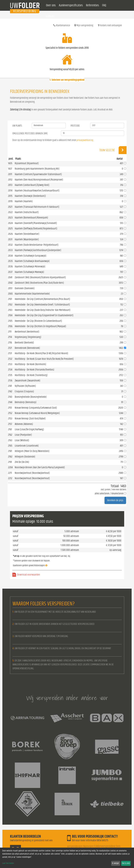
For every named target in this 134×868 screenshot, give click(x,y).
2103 (10, 310)
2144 (10, 402)
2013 (10, 185)
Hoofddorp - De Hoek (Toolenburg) (31, 375)
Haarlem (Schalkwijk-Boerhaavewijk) (32, 261)
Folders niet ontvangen (110, 25)
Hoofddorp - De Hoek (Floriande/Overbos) (34, 370)
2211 (10, 473)
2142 (10, 391)
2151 (10, 408)
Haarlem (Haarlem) (24, 201)
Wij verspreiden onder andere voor (67, 698)
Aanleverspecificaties (71, 5)
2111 (10, 332)
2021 (10, 207)
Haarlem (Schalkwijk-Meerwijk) (29, 272)
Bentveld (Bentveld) (24, 343)
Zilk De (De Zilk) (22, 462)
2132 (10, 359)
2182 (10, 457)
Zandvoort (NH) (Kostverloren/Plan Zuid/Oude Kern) (39, 283)
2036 (10, 266)
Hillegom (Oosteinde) (25, 457)
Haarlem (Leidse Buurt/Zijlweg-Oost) (32, 185)
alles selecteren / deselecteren (109, 493)
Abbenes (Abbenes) (24, 424)
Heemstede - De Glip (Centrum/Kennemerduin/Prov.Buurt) (42, 299)
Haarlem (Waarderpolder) (27, 239)
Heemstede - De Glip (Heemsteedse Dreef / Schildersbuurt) (42, 305)
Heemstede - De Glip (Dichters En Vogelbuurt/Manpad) (40, 326)
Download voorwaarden (29, 575)
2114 (10, 337)
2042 (10, 283)
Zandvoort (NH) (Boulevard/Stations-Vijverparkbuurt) (40, 277)
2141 (10, 386)
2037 (10, 272)
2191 (10, 462)
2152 (10, 413)
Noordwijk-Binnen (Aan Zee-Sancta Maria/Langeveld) (40, 467)
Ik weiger (116, 863)
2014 (10, 191)
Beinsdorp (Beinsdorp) (26, 402)
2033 (10, 250)
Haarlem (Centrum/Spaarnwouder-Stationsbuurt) (38, 174)
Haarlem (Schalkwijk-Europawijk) (31, 256)
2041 (10, 277)
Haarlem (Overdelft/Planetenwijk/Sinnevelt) (36, 223)
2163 (10, 440)
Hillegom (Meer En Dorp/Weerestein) (32, 451)
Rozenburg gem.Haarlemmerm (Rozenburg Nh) (37, 169)
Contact (50, 16)
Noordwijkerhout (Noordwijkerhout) (32, 473)
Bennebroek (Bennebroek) (27, 348)
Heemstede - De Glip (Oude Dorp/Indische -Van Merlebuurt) (43, 310)
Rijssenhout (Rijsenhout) (27, 163)
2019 (10, 201)
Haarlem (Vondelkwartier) (27, 234)
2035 (10, 261)
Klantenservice (62, 25)
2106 (10, 326)
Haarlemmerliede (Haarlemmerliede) (32, 294)
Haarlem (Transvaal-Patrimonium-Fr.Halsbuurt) (37, 207)
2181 (10, 451)
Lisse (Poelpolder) (23, 435)
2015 (10, 196)
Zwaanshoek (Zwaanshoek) (28, 381)
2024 (10, 223)
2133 (10, 364)
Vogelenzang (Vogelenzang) (28, 337)
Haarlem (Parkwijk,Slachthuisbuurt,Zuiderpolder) (38, 250)
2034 (10, 256)
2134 (10, 370)
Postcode (75, 126)
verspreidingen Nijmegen (80, 846)
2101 (10, 299)
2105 (10, 321)
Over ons (51, 5)
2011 (10, 174)
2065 (10, 294)
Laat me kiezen (8, 863)
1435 (10, 163)
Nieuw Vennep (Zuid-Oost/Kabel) (30, 418)
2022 (10, 212)
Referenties (92, 5)
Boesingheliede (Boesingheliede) (31, 397)
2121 (10, 348)
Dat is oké (126, 863)
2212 (10, 478)
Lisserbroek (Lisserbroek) (27, 446)
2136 (10, 381)
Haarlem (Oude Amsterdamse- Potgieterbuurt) (37, 245)
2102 (10, 305)
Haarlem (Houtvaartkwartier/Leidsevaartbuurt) (37, 191)
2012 (10, 180)
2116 (10, 343)
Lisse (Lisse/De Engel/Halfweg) (29, 429)
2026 (10, 234)
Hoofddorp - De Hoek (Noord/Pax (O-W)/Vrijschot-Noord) (41, 353)
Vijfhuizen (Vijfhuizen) (25, 386)
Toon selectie (113, 150)
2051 (10, 288)
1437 (10, 169)
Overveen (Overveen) (25, 288)
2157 (10, 424)
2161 (10, 429)
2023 (10, 218)
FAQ (104, 5)
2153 (10, 418)
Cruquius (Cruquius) (24, 391)
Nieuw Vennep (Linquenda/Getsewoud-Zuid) (36, 408)
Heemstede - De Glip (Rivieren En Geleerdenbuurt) (38, 321)
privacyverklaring (85, 140)
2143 (10, 397)
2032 (10, 245)
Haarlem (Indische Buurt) (27, 212)
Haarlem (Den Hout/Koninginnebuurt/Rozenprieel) (39, 180)
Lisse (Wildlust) (22, 440)
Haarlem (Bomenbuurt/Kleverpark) (31, 218)
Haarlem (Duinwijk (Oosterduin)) (30, 196)
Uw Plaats (17, 126)
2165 (10, 446)
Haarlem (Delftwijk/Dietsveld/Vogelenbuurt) (36, 229)
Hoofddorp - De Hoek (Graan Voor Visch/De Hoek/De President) (44, 359)
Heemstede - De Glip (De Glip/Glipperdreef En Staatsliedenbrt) (44, 315)
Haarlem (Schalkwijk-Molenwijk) (30, 266)
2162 (10, 435)
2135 (10, 375)
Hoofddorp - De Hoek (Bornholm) (30, 364)
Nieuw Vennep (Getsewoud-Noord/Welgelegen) (37, 413)
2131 (10, 353)
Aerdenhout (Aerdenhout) (27, 332)
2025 (10, 229)
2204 (10, 467)
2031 (10, 239)
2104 (10, 315)
